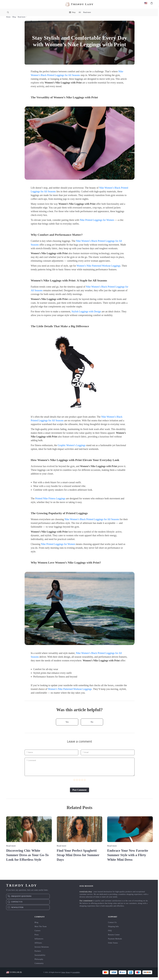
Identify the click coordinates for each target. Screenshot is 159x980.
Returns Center (114, 937)
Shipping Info (113, 929)
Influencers (39, 942)
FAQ (110, 933)
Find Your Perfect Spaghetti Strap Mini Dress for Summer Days (79, 858)
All (80, 12)
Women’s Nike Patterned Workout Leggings (98, 269)
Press (37, 937)
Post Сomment (79, 793)
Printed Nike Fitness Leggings (50, 501)
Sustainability (40, 958)
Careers (38, 933)
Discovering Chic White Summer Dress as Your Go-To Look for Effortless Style (28, 858)
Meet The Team (41, 929)
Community (39, 966)
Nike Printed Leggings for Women (97, 223)
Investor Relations (42, 950)
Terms (63, 975)
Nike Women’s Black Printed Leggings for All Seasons (92, 522)
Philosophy (39, 962)
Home (8, 20)
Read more (87, 12)
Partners (38, 954)
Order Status (113, 946)
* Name (30, 755)
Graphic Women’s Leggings (72, 448)
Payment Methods (115, 942)
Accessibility (76, 975)
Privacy (68, 975)
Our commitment (86, 903)
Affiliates (38, 946)
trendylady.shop (86, 894)
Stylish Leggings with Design (86, 314)
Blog (14, 20)
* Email (86, 755)
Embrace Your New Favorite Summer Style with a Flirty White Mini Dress (128, 858)
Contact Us (112, 925)
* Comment (31, 763)
